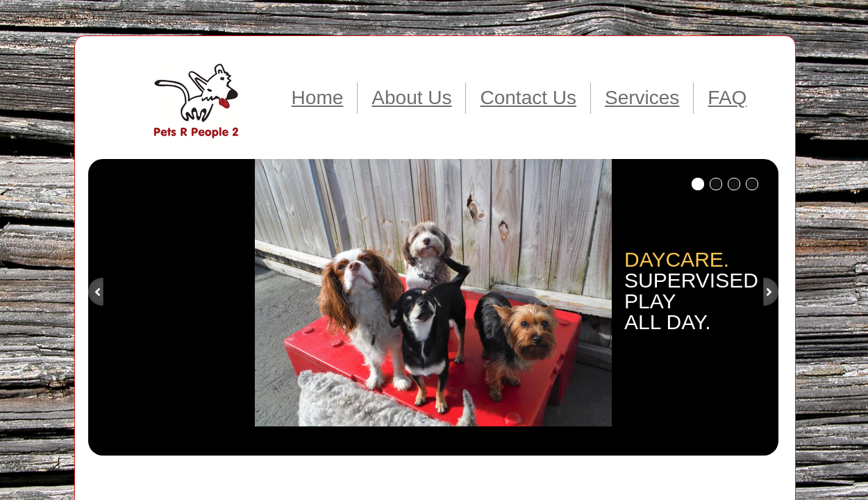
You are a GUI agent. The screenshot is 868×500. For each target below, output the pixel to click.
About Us (411, 98)
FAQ (727, 98)
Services (642, 98)
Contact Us (528, 98)
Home (318, 98)
